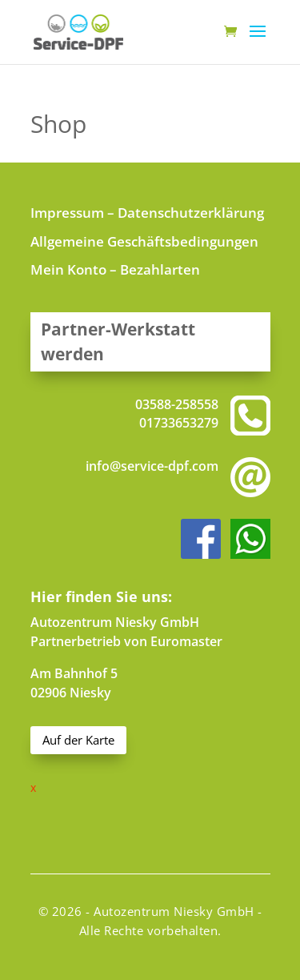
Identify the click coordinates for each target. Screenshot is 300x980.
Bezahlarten (160, 269)
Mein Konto (68, 269)
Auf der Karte (78, 740)
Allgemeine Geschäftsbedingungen (144, 241)
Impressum (67, 213)
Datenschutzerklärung (191, 213)
